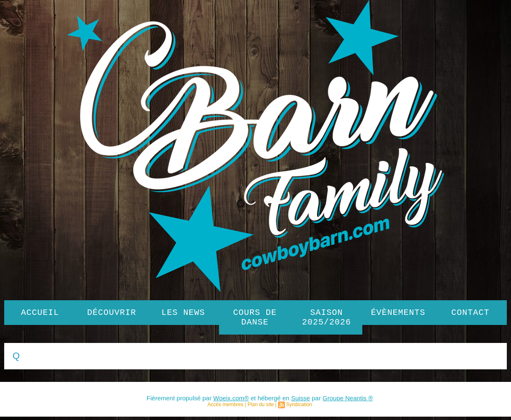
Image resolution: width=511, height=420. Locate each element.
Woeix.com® (231, 401)
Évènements (398, 313)
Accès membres (225, 408)
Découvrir (112, 313)
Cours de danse (255, 319)
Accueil (40, 313)
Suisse (301, 401)
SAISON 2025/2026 (326, 319)
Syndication (299, 408)
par (316, 401)
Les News (183, 313)
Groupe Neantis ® (348, 401)
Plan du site (261, 408)
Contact (471, 313)
